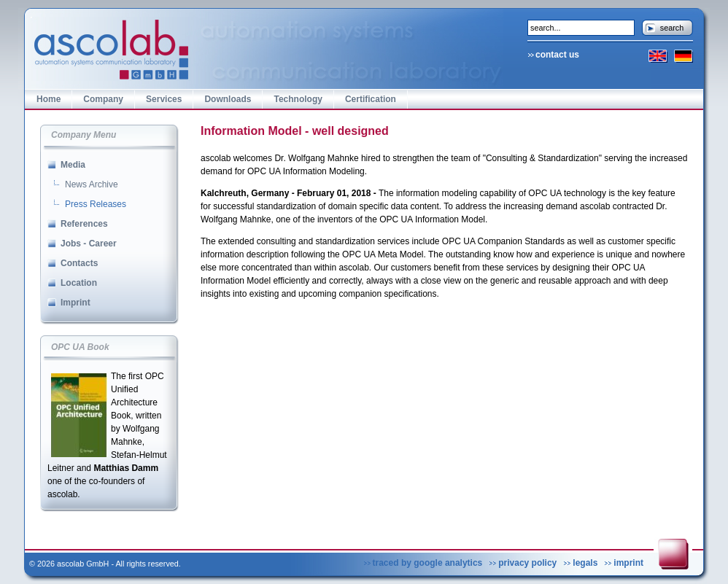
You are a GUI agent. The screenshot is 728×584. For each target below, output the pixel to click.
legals (585, 563)
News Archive (92, 184)
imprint (628, 563)
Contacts (79, 263)
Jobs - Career (89, 244)
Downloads (228, 99)
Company (103, 99)
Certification (371, 99)
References (84, 224)
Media (73, 165)
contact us (557, 55)
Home (49, 99)
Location (79, 283)
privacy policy (527, 563)
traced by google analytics (428, 563)
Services (164, 99)
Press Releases (96, 204)
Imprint (75, 303)
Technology (298, 99)
